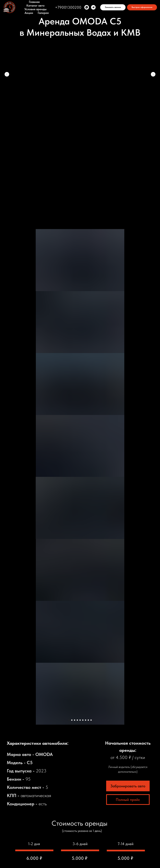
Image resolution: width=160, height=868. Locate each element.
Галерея (43, 13)
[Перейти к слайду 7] (86, 101)
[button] (113, 7)
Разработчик (80, 855)
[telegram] (93, 7)
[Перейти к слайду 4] (77, 101)
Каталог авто (35, 5)
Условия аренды (35, 9)
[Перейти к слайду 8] (88, 101)
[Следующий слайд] (153, 74)
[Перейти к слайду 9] (91, 101)
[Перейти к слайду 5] (80, 101)
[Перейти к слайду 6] (83, 101)
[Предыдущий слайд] (7, 74)
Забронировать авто (128, 166)
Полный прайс (128, 180)
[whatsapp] (87, 7)
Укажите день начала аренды (70, 793)
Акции (29, 13)
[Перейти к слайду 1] (69, 101)
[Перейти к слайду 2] (72, 101)
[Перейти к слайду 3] (75, 101)
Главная (34, 2)
